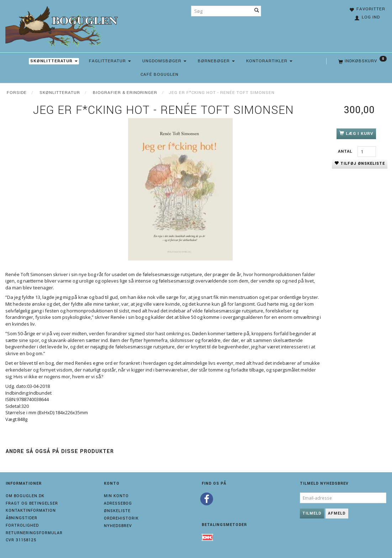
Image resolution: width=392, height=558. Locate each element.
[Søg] (257, 11)
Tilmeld (312, 513)
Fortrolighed (22, 525)
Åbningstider (22, 518)
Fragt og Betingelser (32, 503)
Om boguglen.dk (25, 496)
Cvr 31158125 (21, 540)
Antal (346, 151)
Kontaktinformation (31, 510)
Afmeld (337, 513)
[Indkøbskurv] (362, 61)
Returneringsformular (34, 533)
